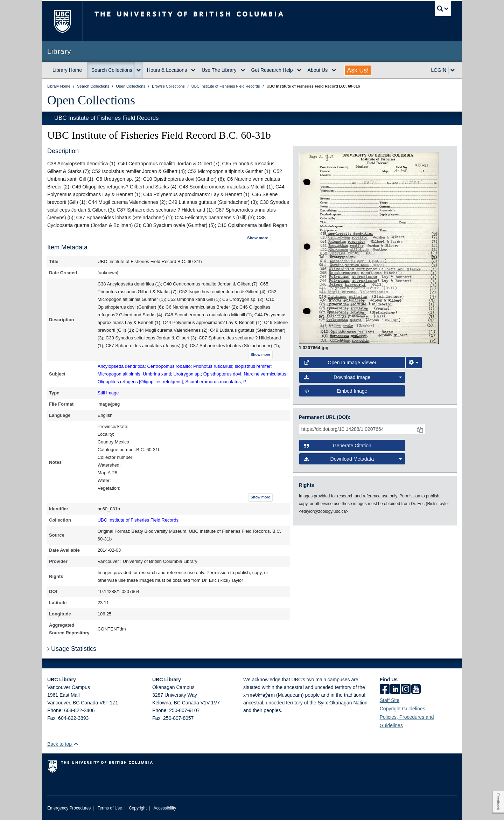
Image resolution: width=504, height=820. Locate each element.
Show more (258, 238)
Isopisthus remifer (253, 366)
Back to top (63, 744)
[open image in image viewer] (369, 247)
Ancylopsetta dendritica (121, 366)
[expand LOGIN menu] (453, 70)
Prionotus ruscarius (213, 366)
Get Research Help (272, 70)
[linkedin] (395, 690)
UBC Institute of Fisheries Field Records (106, 118)
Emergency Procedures (69, 808)
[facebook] (385, 690)
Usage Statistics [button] (72, 649)
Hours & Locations (167, 70)
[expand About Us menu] (334, 70)
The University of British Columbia (62, 21)
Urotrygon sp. (187, 374)
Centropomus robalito (169, 366)
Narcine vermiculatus (265, 374)
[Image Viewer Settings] (414, 363)
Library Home (67, 70)
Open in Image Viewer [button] (340, 363)
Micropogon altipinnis (119, 374)
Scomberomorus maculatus (213, 382)
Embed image (336, 391)
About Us (318, 70)
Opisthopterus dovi (222, 374)
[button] (76, 744)
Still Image (108, 393)
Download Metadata (353, 459)
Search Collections (112, 70)
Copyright (138, 808)
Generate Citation (338, 446)
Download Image (353, 377)
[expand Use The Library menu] (243, 70)
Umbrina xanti (157, 374)
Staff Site (390, 700)
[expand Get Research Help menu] (299, 70)
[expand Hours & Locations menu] (193, 70)
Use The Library (219, 70)
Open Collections (91, 100)
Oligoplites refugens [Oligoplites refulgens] (140, 382)
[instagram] (406, 690)
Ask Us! (358, 70)
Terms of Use (110, 808)
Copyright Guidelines (402, 709)
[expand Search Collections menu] (139, 70)
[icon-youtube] (416, 690)
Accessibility (165, 808)
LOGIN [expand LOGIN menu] (439, 70)
